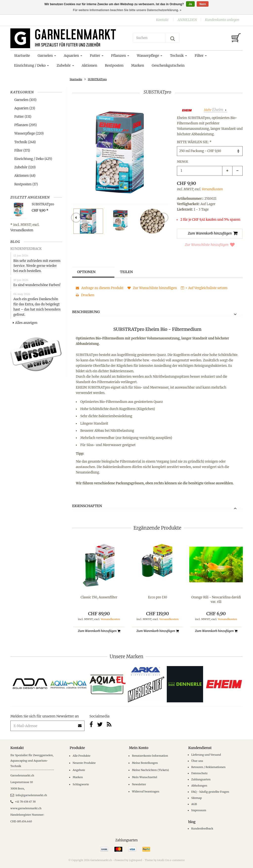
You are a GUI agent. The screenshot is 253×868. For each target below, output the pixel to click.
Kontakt (162, 20)
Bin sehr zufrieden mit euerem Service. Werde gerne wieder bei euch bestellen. (37, 266)
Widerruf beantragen (146, 791)
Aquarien (73, 56)
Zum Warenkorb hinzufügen (99, 631)
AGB (194, 804)
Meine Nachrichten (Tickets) (150, 770)
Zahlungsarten (201, 779)
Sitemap (197, 798)
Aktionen (90, 65)
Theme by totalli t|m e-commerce (165, 860)
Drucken (85, 295)
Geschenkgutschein (168, 65)
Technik (179, 56)
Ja (190, 4)
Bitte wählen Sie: (194, 142)
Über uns (197, 761)
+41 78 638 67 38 (23, 802)
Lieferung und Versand (206, 755)
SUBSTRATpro (97, 79)
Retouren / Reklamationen (208, 767)
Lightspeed (135, 860)
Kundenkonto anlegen (222, 20)
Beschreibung (86, 312)
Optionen (86, 272)
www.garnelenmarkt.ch (26, 808)
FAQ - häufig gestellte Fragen (210, 792)
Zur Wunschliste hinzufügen (210, 245)
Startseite (22, 56)
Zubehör (65, 65)
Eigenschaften (87, 506)
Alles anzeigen (25, 323)
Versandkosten (22, 230)
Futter (97, 56)
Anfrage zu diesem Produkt (100, 288)
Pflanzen (120, 56)
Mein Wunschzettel (145, 777)
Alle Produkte (82, 756)
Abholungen (199, 786)
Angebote (79, 770)
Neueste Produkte (84, 763)
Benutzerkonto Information (150, 756)
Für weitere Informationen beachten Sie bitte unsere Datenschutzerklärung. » (127, 10)
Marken (138, 65)
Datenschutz (199, 773)
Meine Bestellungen (145, 763)
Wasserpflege (150, 56)
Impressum (199, 810)
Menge (182, 162)
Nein (203, 4)
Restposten (114, 65)
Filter (201, 56)
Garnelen (47, 56)
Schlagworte (81, 784)
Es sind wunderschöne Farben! (37, 285)
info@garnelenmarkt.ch (29, 795)
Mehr (214, 110)
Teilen (126, 272)
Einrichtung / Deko (32, 65)
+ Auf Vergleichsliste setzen (204, 288)
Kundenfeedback (202, 829)
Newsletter (139, 784)
